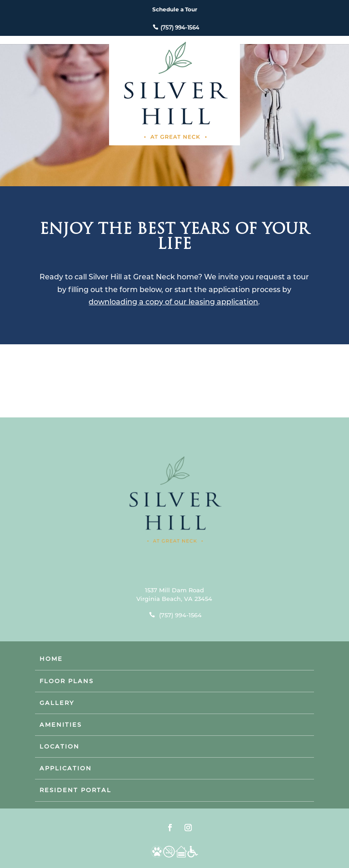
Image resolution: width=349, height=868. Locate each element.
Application (66, 768)
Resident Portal (75, 790)
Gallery (57, 703)
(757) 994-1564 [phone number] (180, 27)
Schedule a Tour (175, 9)
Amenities (61, 724)
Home (51, 659)
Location (60, 746)
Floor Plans (67, 681)
